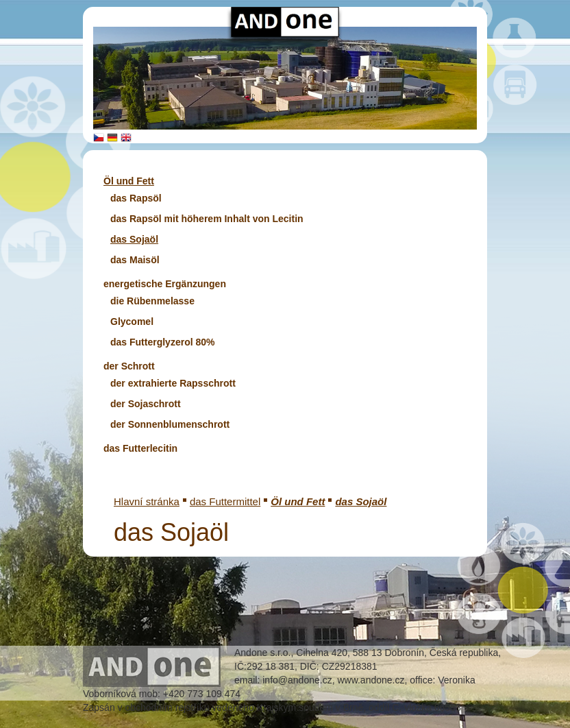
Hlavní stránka (147, 501)
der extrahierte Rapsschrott (173, 383)
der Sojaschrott (146, 404)
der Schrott (129, 366)
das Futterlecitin (140, 448)
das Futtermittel (225, 501)
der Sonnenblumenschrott (170, 424)
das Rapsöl (136, 198)
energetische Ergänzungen (165, 284)
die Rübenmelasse (152, 301)
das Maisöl (135, 260)
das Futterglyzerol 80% (163, 342)
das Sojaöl (134, 239)
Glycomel (132, 321)
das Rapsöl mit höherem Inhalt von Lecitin (207, 219)
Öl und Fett (129, 181)
